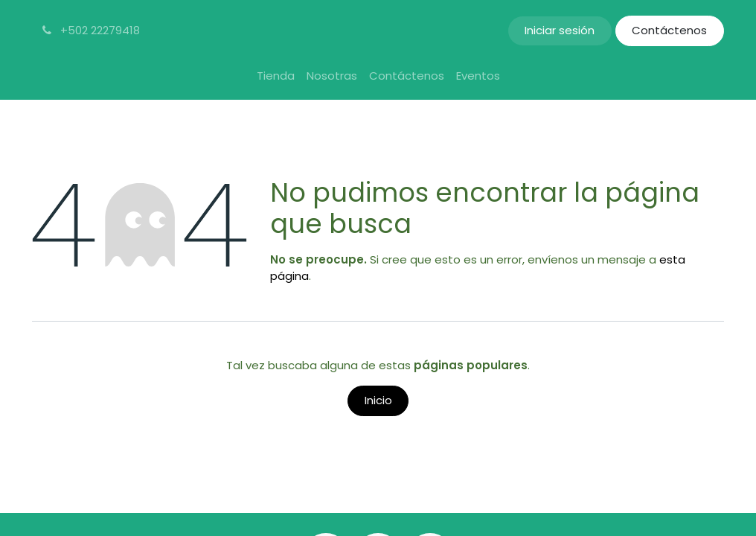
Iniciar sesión (560, 30)
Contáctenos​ (669, 30)
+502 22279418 (90, 30)
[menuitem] (276, 76)
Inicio (378, 400)
